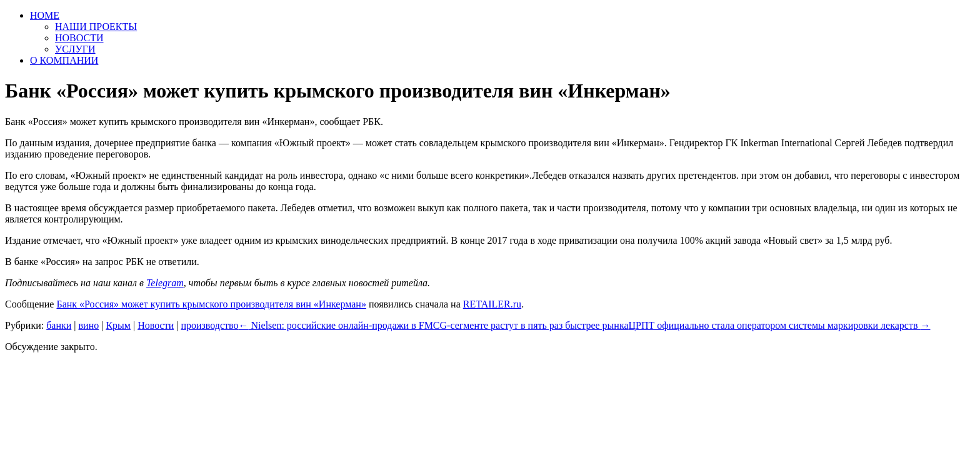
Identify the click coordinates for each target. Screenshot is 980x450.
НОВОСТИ (79, 38)
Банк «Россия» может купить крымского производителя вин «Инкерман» (211, 304)
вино (89, 325)
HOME (45, 15)
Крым (118, 325)
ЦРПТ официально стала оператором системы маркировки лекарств (780, 325)
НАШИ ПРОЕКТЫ (96, 27)
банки (59, 325)
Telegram (165, 283)
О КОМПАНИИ (64, 60)
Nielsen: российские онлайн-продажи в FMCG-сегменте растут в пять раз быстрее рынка (434, 325)
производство (209, 325)
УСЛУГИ (75, 49)
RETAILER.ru (492, 304)
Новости (156, 325)
